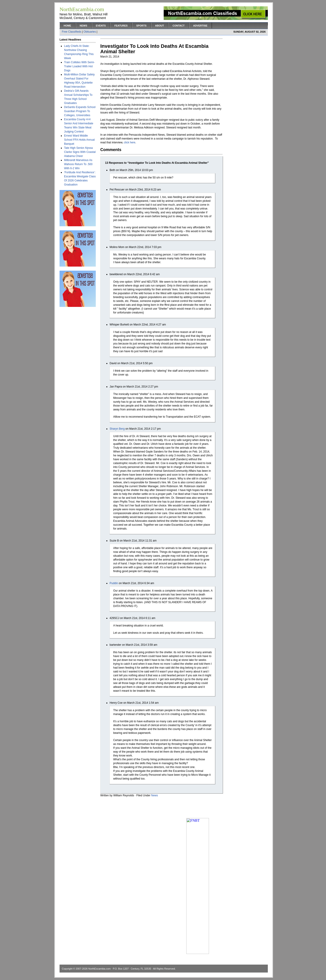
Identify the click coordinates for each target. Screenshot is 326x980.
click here (130, 142)
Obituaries (90, 32)
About (159, 26)
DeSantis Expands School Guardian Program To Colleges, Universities (80, 111)
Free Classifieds (72, 32)
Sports (141, 26)
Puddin (114, 583)
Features (121, 26)
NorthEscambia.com (99, 969)
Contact (179, 26)
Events (101, 26)
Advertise (200, 26)
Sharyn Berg (117, 429)
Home (67, 26)
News (83, 26)
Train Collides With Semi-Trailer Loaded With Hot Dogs (79, 66)
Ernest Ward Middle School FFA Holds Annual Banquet (79, 140)
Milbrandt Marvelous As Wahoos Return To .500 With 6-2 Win (78, 164)
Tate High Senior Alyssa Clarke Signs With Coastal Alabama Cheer (80, 152)
